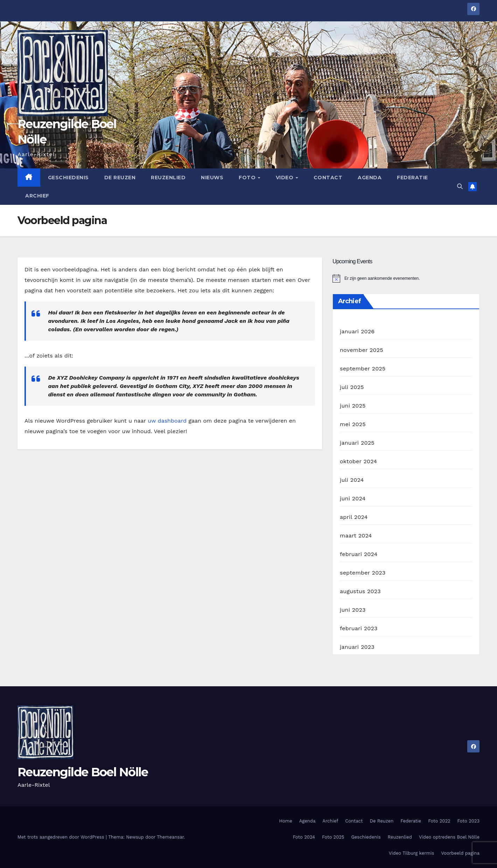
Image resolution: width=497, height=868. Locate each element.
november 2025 (362, 350)
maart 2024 (356, 536)
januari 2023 (357, 647)
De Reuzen (120, 178)
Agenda (370, 178)
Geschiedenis (68, 178)
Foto (248, 178)
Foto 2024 (304, 837)
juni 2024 (353, 498)
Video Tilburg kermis (412, 853)
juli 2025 (352, 387)
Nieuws (212, 178)
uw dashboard (167, 421)
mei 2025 (353, 424)
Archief (37, 196)
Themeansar (170, 837)
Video (285, 178)
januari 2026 (357, 331)
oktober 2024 (358, 461)
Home (286, 821)
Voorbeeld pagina (460, 853)
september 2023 (363, 573)
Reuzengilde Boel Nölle (83, 772)
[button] (460, 186)
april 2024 (354, 517)
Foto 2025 (333, 837)
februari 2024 (359, 554)
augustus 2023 (360, 591)
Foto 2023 (468, 821)
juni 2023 (353, 610)
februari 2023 (359, 628)
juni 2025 (353, 406)
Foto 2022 (439, 821)
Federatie (412, 178)
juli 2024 (352, 480)
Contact (328, 178)
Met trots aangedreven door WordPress (62, 837)
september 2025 (363, 369)
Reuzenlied (168, 178)
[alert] (406, 278)
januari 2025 (357, 443)
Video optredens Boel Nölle (449, 837)
